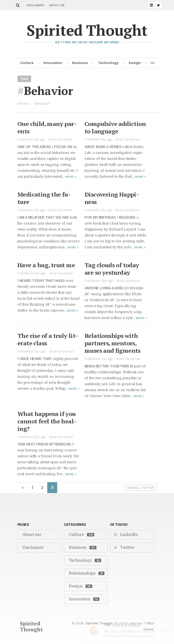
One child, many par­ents (47, 127)
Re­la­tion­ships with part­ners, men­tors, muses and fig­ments (112, 343)
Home (23, 103)
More (71, 177)
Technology (108, 62)
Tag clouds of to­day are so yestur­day (112, 269)
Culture (27, 62)
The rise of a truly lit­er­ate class (48, 339)
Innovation (53, 62)
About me (57, 5)
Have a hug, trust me (46, 265)
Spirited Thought (87, 30)
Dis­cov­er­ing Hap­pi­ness (112, 198)
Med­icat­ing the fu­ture (44, 198)
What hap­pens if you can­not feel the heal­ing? (47, 421)
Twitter (127, 548)
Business (80, 62)
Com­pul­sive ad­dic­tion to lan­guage (115, 127)
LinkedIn (129, 535)
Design (135, 62)
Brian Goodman (61, 139)
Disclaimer (35, 5)
